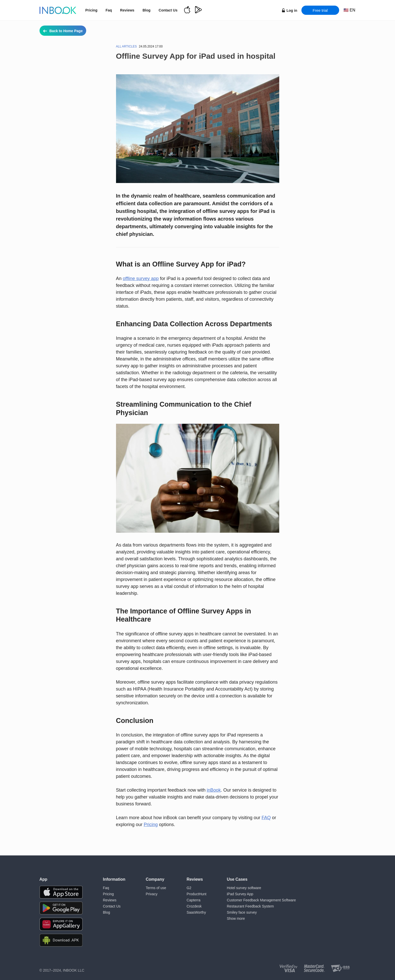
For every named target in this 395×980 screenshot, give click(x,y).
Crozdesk (194, 906)
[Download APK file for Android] (61, 940)
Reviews (127, 10)
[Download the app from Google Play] (61, 908)
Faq (109, 10)
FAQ (266, 818)
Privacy (152, 894)
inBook (214, 790)
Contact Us (168, 10)
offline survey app (141, 279)
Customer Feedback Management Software (261, 900)
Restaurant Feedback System (250, 906)
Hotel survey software (244, 888)
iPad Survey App (240, 894)
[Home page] (58, 10)
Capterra (194, 900)
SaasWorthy (196, 912)
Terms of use (156, 888)
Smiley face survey (242, 912)
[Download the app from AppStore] (61, 892)
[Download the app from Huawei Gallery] (61, 924)
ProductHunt (197, 894)
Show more (236, 918)
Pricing (91, 10)
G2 (189, 888)
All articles (126, 46)
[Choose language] (349, 10)
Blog (146, 10)
